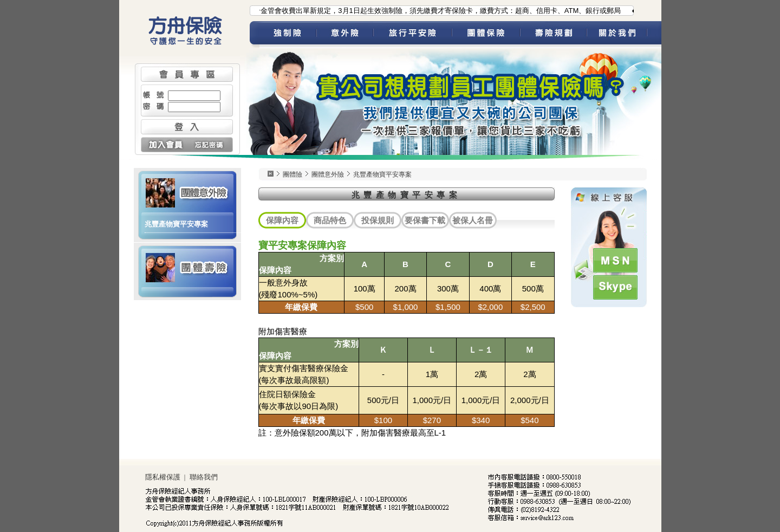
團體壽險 (187, 267)
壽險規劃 (553, 35)
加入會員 (164, 145)
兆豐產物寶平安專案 (176, 224)
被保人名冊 (473, 220)
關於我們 (624, 35)
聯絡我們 (204, 477)
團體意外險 (187, 192)
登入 (187, 127)
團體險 (292, 174)
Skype (615, 287)
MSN (615, 260)
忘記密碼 (210, 145)
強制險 (288, 35)
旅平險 (412, 35)
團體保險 (486, 35)
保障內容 (282, 220)
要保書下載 (425, 220)
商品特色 (330, 220)
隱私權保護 (163, 477)
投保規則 (378, 220)
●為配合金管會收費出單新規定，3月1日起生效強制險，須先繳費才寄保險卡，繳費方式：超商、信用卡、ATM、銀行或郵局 (431, 11)
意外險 (345, 35)
